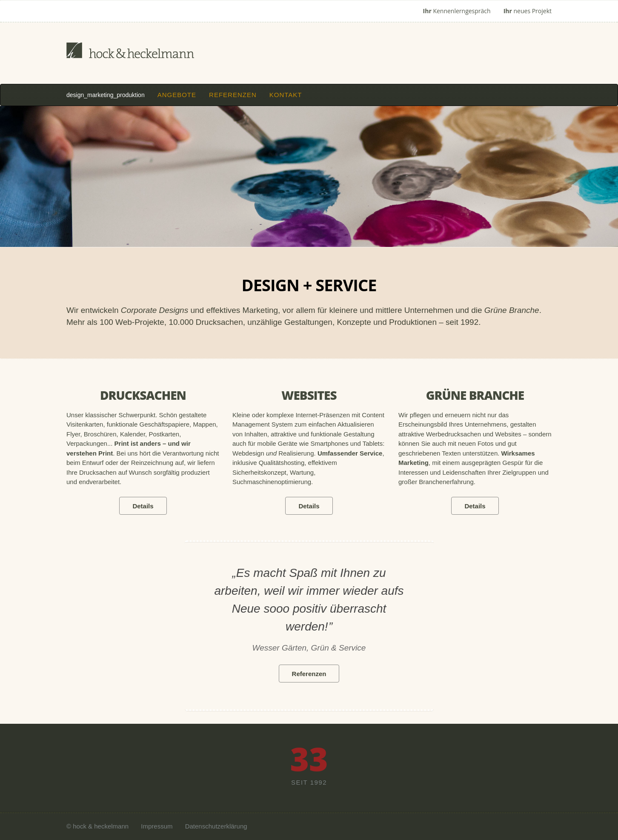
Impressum (157, 826)
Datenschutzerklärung (216, 826)
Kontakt (286, 95)
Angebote (177, 95)
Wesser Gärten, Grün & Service (309, 648)
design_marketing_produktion (106, 95)
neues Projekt (528, 11)
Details (143, 506)
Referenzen (233, 95)
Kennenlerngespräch (457, 11)
